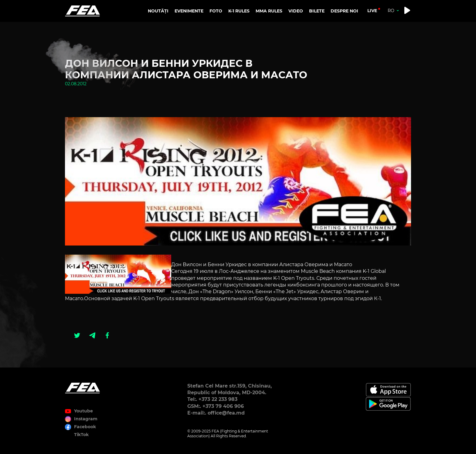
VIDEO (296, 11)
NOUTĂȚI (158, 11)
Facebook (85, 427)
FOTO (216, 11)
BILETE (317, 11)
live (372, 11)
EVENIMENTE (189, 11)
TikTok (81, 435)
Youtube (83, 411)
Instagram (86, 419)
